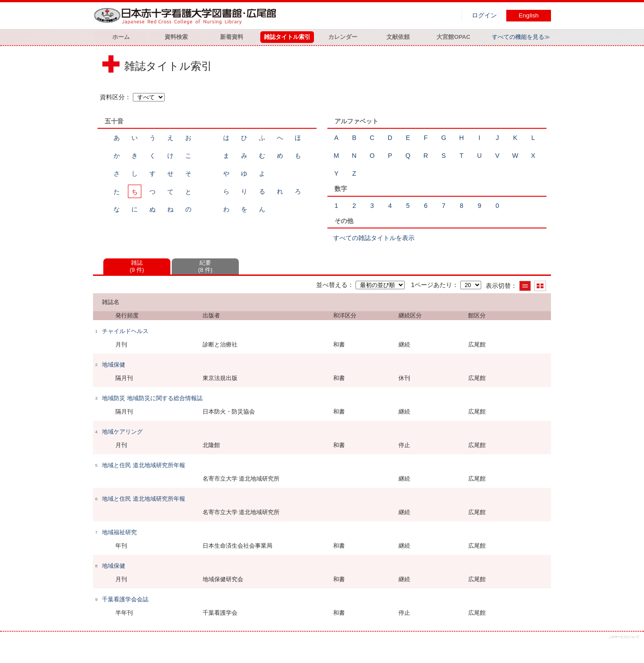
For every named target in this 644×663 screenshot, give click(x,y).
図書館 (187, 16)
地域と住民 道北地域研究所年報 (144, 465)
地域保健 (114, 365)
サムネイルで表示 (540, 286)
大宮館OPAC (453, 37)
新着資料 (232, 37)
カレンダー (343, 37)
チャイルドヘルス (125, 331)
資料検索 (176, 37)
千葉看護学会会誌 (125, 599)
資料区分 (112, 97)
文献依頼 (398, 37)
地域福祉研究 (119, 532)
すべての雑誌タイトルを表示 (374, 238)
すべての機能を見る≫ (521, 37)
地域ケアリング (122, 432)
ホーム (121, 37)
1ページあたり (432, 285)
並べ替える (332, 285)
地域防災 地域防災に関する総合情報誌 (152, 398)
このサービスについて (624, 637)
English (529, 15)
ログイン (484, 15)
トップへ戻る (629, 648)
